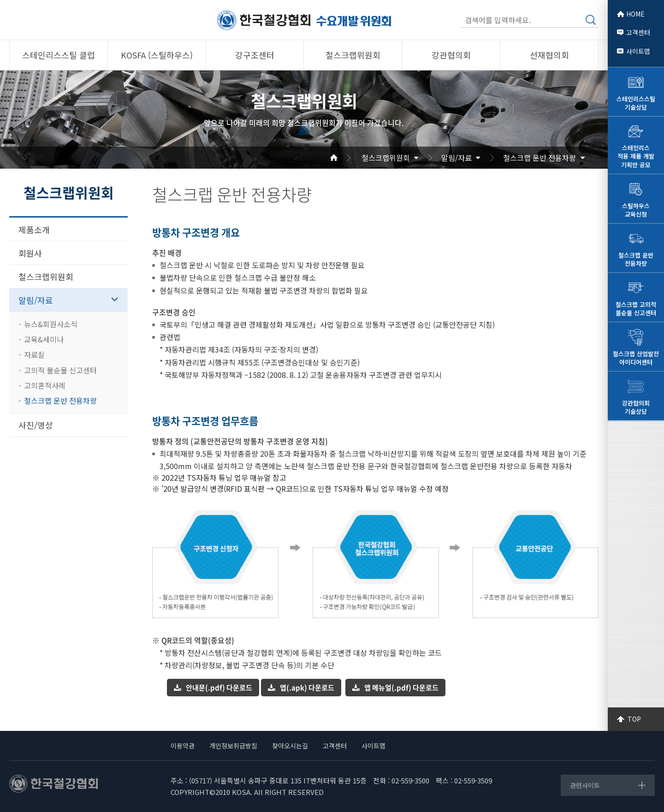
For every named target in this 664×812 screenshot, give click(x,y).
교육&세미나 (44, 339)
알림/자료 (456, 158)
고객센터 (638, 32)
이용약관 (183, 746)
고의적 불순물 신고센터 (60, 370)
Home (345, 158)
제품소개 (34, 229)
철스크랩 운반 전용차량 (539, 158)
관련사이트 (585, 785)
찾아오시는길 (290, 746)
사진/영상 (36, 425)
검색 (591, 20)
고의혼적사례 (45, 385)
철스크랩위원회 (386, 158)
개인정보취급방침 (233, 746)
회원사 (30, 253)
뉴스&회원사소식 (51, 324)
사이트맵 (638, 51)
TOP (634, 719)
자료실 (34, 354)
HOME (635, 14)
